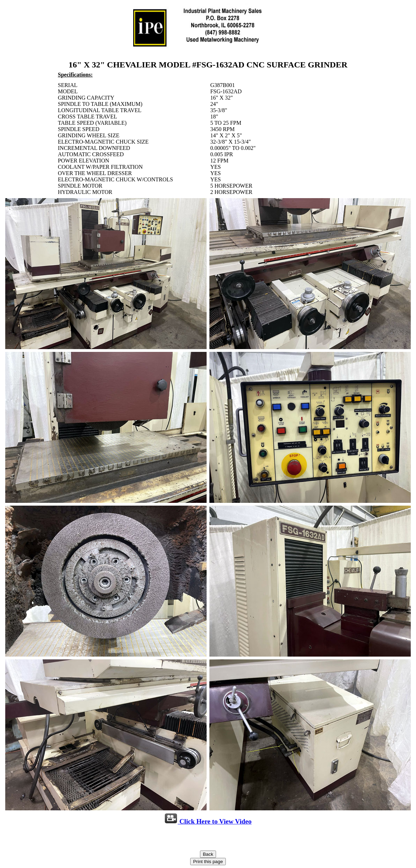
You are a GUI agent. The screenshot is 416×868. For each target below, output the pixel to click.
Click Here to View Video (208, 821)
